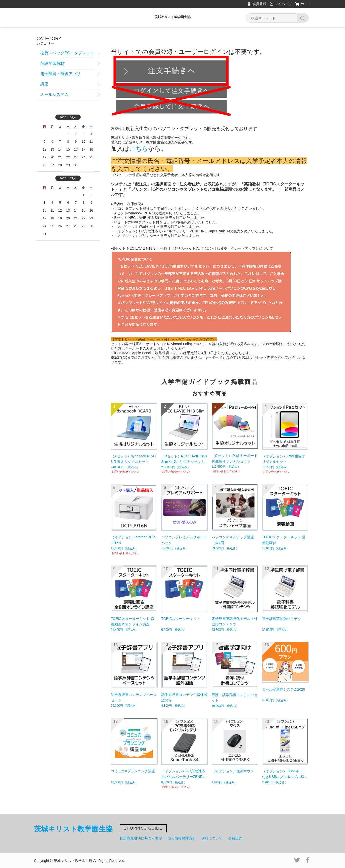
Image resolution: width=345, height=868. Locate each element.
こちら (139, 149)
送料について (212, 838)
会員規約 (235, 838)
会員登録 (259, 4)
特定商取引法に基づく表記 (141, 838)
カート (306, 4)
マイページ (283, 4)
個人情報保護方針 (182, 838)
